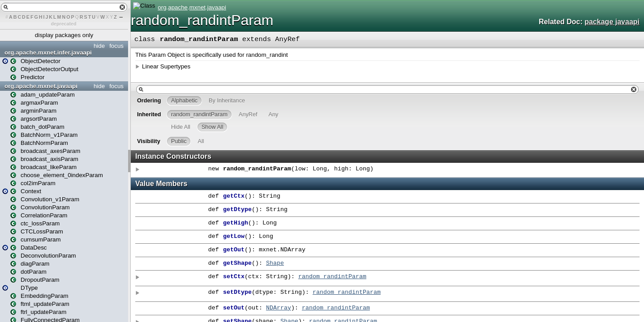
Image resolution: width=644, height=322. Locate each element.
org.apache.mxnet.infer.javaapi (48, 53)
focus (116, 46)
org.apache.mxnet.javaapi (41, 86)
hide (99, 46)
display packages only (64, 35)
